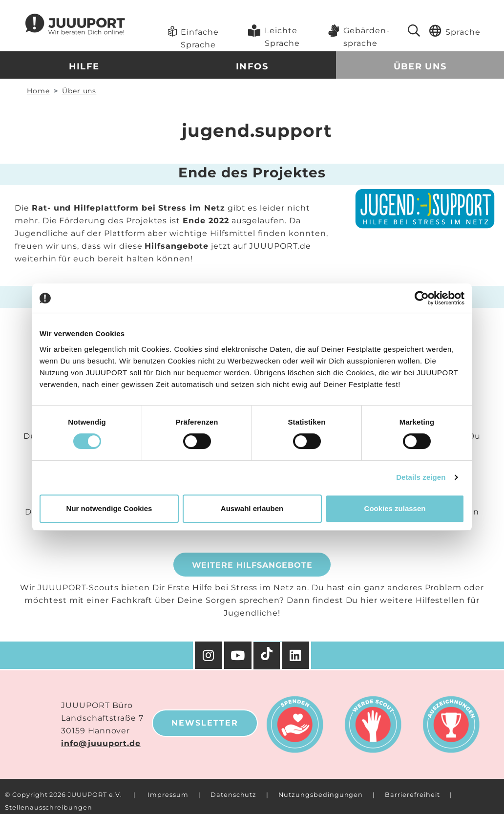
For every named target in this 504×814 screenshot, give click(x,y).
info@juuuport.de (101, 743)
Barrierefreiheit (412, 795)
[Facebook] (296, 655)
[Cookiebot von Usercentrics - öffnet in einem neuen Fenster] (422, 298)
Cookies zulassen (395, 508)
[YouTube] (239, 655)
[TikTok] (268, 656)
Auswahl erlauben (252, 508)
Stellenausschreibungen (49, 807)
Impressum (168, 795)
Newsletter (205, 723)
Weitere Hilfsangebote (252, 565)
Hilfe (84, 66)
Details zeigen (421, 477)
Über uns (420, 66)
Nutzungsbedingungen (321, 795)
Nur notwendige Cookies (109, 508)
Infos (252, 66)
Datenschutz (233, 795)
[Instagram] (209, 655)
